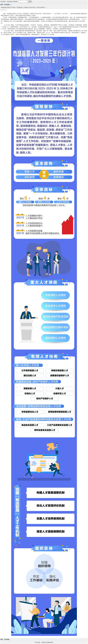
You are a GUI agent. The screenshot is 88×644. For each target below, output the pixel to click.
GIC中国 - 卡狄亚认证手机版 (9, 2)
